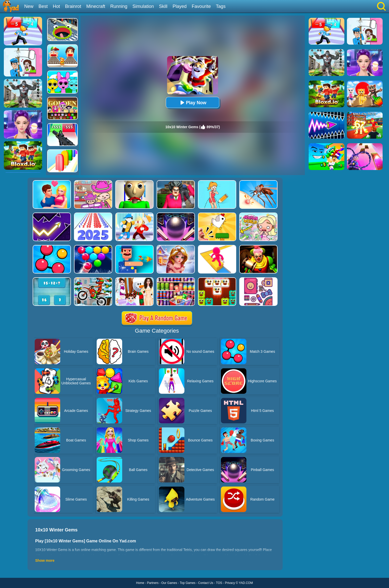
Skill (163, 6)
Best (43, 6)
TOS (219, 583)
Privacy (230, 583)
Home (140, 583)
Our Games (169, 583)
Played (179, 6)
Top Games (188, 583)
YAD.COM (246, 583)
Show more (45, 560)
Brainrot (73, 6)
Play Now (193, 103)
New (29, 6)
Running (119, 6)
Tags (221, 6)
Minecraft (96, 6)
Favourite (201, 6)
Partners (153, 583)
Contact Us (206, 583)
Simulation (143, 6)
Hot (56, 6)
